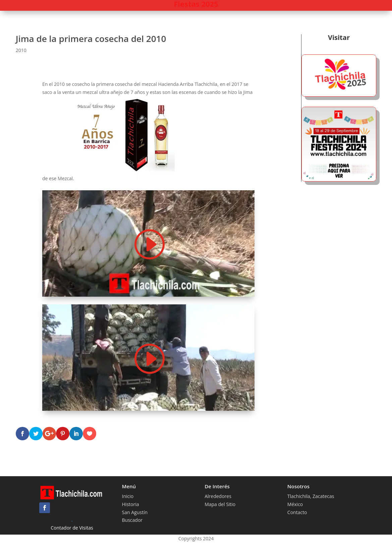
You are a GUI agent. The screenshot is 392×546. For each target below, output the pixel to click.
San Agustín (135, 512)
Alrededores (218, 496)
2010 (21, 50)
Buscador (132, 520)
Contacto (297, 512)
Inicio (128, 496)
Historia (131, 504)
